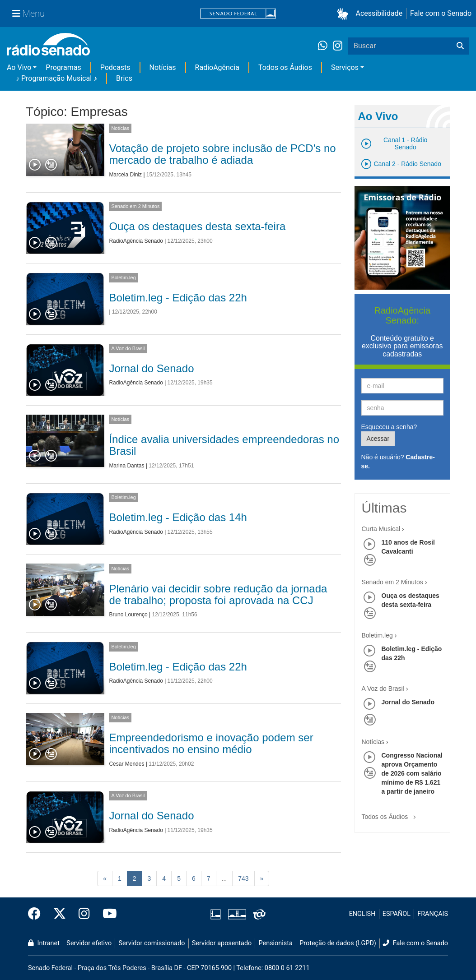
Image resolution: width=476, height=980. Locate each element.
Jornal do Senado (151, 368)
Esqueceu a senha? (389, 427)
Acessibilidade (379, 13)
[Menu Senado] (28, 14)
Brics (124, 78)
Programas (63, 67)
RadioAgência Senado (136, 241)
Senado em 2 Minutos (135, 206)
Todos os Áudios (285, 67)
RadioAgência (217, 67)
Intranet (44, 943)
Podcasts (115, 67)
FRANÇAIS (433, 914)
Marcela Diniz (125, 175)
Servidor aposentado (222, 943)
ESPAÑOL (397, 914)
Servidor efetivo (89, 943)
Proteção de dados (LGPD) (338, 943)
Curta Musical (381, 529)
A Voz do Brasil (128, 348)
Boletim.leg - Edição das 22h (178, 298)
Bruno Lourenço (128, 615)
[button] (344, 14)
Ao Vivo (19, 67)
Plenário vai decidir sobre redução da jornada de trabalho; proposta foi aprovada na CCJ (218, 594)
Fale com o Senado (441, 13)
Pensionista (276, 943)
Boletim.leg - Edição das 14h (178, 517)
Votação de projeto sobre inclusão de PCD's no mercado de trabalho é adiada (222, 154)
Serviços (345, 67)
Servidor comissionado (152, 943)
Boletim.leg (123, 277)
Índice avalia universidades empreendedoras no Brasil (224, 445)
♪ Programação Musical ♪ (56, 78)
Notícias (163, 67)
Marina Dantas (126, 466)
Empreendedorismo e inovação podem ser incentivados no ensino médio (211, 743)
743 (243, 878)
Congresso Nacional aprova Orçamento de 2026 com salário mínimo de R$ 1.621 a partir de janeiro (412, 773)
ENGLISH (362, 914)
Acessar (378, 439)
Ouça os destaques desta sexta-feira (197, 226)
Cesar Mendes (126, 764)
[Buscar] (460, 46)
